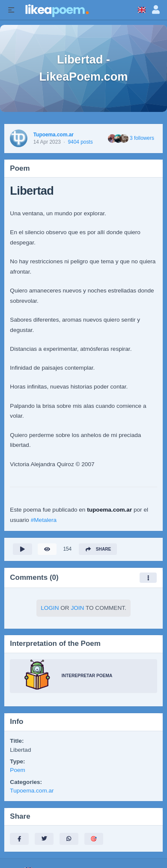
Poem (18, 770)
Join (77, 608)
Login (50, 608)
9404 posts (80, 142)
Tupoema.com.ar (54, 135)
